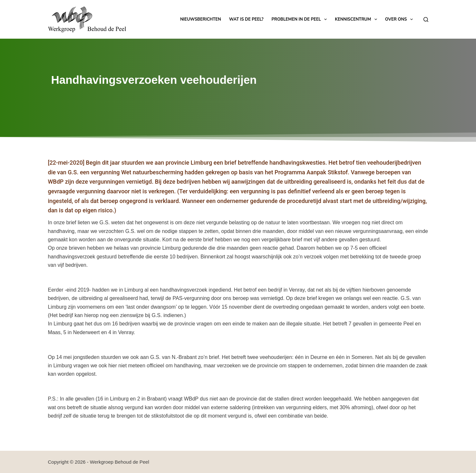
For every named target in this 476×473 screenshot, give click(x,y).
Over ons (400, 19)
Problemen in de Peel (301, 19)
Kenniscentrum (357, 19)
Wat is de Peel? (246, 19)
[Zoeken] (426, 19)
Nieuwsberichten (201, 19)
